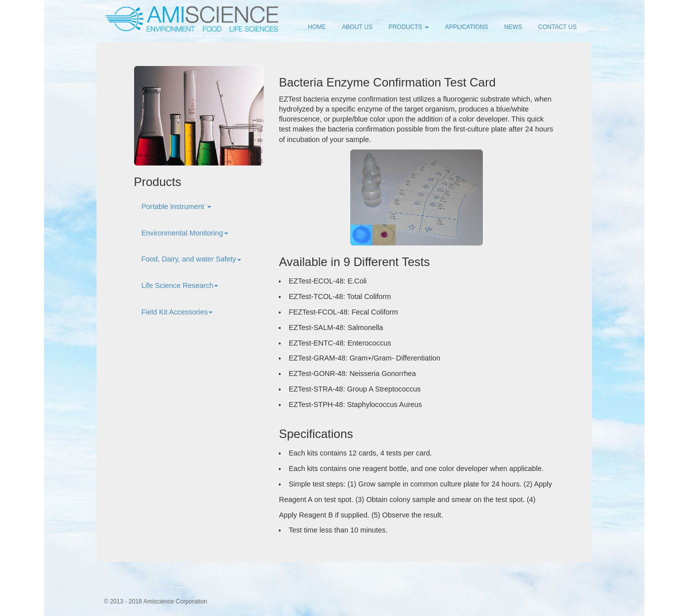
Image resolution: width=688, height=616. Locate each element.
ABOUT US (357, 27)
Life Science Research (180, 285)
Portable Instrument (177, 206)
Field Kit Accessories (177, 312)
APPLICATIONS (466, 27)
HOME (317, 27)
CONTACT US (558, 27)
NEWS (513, 27)
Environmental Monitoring (185, 233)
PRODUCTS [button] (409, 27)
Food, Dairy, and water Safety (191, 259)
